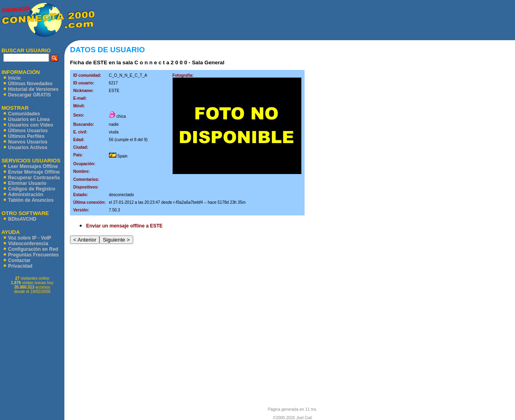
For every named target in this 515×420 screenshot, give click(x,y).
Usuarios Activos (28, 148)
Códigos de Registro (32, 189)
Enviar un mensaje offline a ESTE (124, 226)
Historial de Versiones (33, 89)
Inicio (14, 78)
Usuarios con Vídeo (31, 125)
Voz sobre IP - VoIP (30, 238)
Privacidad (20, 266)
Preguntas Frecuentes (33, 255)
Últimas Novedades (30, 84)
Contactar (19, 260)
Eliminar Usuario (27, 183)
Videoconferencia (28, 244)
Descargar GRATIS (29, 95)
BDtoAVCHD (22, 219)
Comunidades (24, 114)
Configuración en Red (33, 249)
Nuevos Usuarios (28, 142)
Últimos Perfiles (26, 136)
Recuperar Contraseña (34, 178)
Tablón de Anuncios (31, 200)
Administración (26, 195)
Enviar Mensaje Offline (34, 172)
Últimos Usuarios (28, 131)
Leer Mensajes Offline (33, 166)
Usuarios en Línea (29, 119)
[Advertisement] (305, 20)
